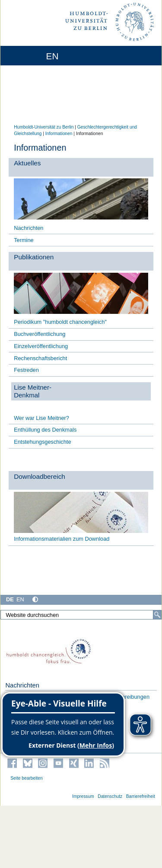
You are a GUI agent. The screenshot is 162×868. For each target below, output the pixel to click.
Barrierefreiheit (141, 796)
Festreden (26, 370)
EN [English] (20, 599)
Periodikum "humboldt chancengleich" (60, 322)
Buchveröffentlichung (40, 334)
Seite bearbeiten (27, 778)
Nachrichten (29, 228)
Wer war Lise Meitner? (41, 418)
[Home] (31, 56)
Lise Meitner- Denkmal (33, 391)
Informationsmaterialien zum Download (62, 539)
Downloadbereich (40, 476)
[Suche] (157, 615)
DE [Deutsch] (10, 599)
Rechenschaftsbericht (40, 358)
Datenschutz (110, 796)
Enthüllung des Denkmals (45, 430)
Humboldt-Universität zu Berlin (44, 127)
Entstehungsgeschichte (42, 442)
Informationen (59, 134)
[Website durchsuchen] (81, 615)
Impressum (83, 796)
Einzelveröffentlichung (41, 346)
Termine (24, 240)
